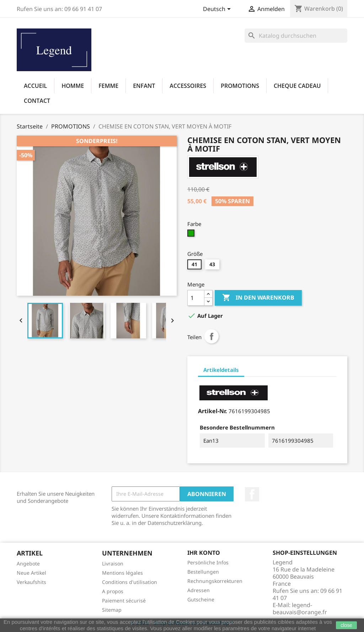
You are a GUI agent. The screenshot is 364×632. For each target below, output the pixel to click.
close (346, 625)
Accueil (35, 86)
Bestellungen (203, 572)
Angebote (28, 563)
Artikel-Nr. (213, 411)
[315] (192, 235)
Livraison (113, 563)
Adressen (199, 590)
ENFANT (144, 86)
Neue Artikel (31, 573)
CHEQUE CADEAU (297, 86)
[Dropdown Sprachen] (218, 10)
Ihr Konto (204, 553)
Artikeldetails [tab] (221, 370)
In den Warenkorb (258, 298)
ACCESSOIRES (188, 86)
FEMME (108, 86)
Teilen (212, 336)
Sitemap (112, 610)
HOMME (73, 86)
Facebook (252, 494)
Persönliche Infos (208, 562)
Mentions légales (122, 573)
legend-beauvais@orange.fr (300, 609)
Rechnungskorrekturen (215, 581)
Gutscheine (201, 599)
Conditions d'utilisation (130, 582)
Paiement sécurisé (124, 601)
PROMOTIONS (240, 86)
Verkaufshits (31, 582)
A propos (113, 591)
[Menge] (196, 298)
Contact (37, 101)
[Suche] (296, 36)
